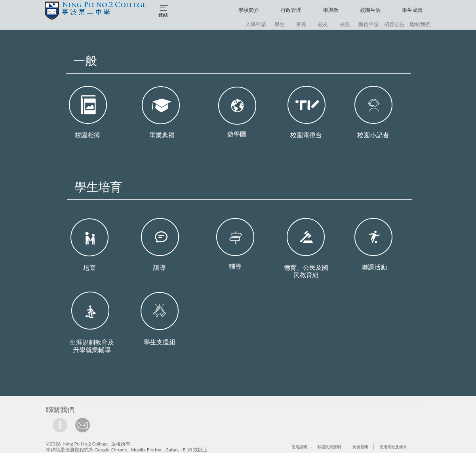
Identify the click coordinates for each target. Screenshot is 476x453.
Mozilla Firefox (146, 450)
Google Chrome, (111, 450)
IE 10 (187, 450)
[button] (164, 11)
